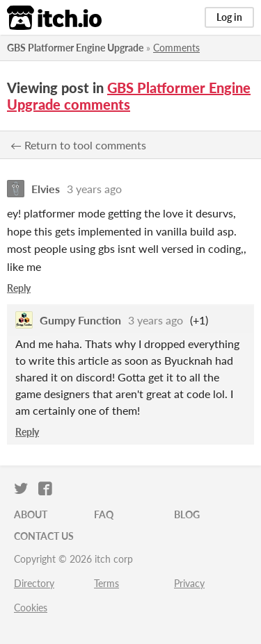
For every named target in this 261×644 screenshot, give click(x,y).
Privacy (189, 583)
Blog (187, 514)
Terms (106, 583)
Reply (19, 288)
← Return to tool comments (78, 145)
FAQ (104, 514)
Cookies (31, 608)
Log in (229, 17)
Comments (176, 48)
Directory (34, 583)
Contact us (44, 536)
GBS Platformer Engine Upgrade (75, 48)
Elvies (46, 189)
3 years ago (94, 189)
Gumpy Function (80, 320)
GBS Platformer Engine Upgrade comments (129, 96)
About (31, 514)
